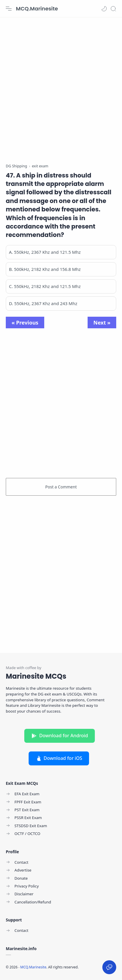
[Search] (113, 9)
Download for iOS (59, 758)
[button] (104, 9)
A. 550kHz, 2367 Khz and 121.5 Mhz (45, 252)
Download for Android (60, 736)
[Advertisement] (61, 87)
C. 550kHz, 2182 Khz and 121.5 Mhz (45, 286)
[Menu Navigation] (9, 9)
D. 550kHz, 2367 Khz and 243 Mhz (43, 303)
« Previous (25, 323)
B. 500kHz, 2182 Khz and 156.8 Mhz (45, 269)
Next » (102, 323)
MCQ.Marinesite (37, 9)
